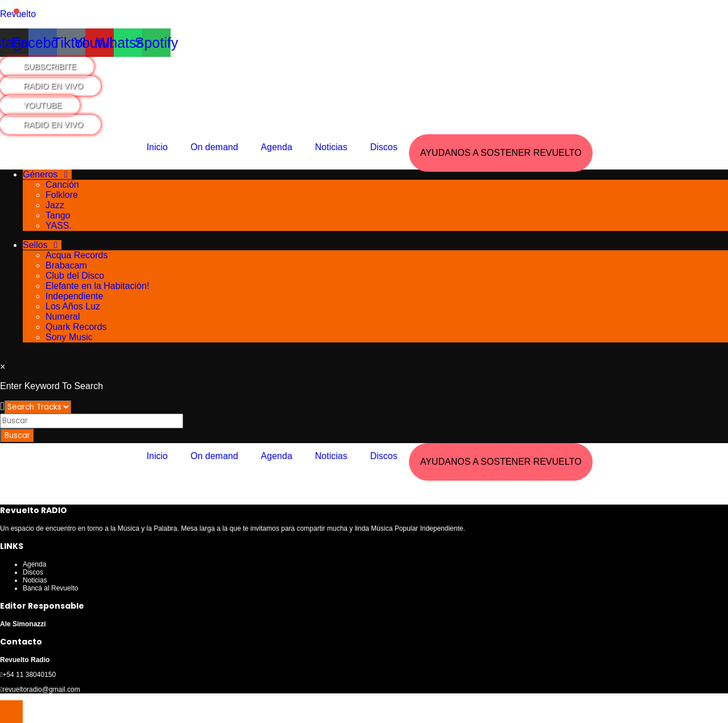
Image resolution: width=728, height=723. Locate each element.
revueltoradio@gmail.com (41, 689)
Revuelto (18, 14)
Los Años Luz (73, 306)
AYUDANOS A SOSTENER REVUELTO (501, 153)
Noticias (331, 147)
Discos (384, 147)
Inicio (157, 147)
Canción (62, 185)
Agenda (277, 147)
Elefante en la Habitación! (97, 286)
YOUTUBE (43, 105)
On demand (214, 147)
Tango (58, 215)
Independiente (74, 296)
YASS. (59, 226)
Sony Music (69, 337)
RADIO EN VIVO (53, 86)
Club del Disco (75, 276)
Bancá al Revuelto (50, 588)
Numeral (63, 317)
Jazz (55, 205)
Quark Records (76, 327)
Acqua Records (76, 255)
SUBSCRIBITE (50, 67)
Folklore (62, 195)
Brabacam (66, 265)
